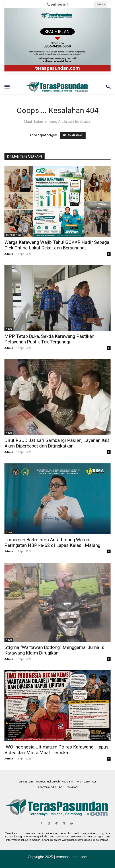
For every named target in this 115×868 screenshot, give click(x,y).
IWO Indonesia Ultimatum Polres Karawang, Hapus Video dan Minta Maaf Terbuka (56, 750)
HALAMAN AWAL (73, 135)
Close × (100, 4)
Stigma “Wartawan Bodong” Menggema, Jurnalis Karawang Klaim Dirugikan (54, 650)
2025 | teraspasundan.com (66, 857)
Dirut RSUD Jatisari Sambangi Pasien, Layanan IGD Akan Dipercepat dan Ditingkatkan (57, 443)
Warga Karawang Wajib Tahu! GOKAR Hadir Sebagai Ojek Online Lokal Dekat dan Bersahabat (57, 245)
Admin (9, 254)
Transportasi (13, 235)
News (9, 329)
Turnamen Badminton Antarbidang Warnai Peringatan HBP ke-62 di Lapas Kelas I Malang (52, 543)
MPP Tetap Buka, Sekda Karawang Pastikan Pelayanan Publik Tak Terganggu (49, 339)
